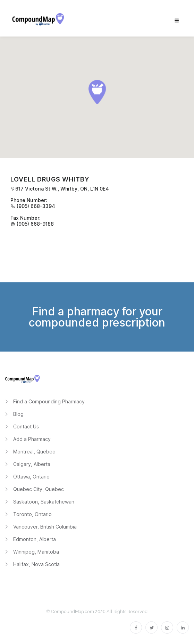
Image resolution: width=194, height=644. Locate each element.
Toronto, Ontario (32, 514)
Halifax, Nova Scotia (36, 564)
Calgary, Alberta (32, 464)
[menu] (177, 21)
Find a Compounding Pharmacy (49, 401)
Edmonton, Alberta (35, 539)
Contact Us (26, 426)
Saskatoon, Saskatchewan (44, 502)
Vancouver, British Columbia (45, 527)
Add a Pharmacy (32, 439)
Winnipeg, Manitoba (36, 552)
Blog (18, 414)
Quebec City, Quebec (39, 489)
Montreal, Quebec (34, 452)
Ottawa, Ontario (31, 477)
